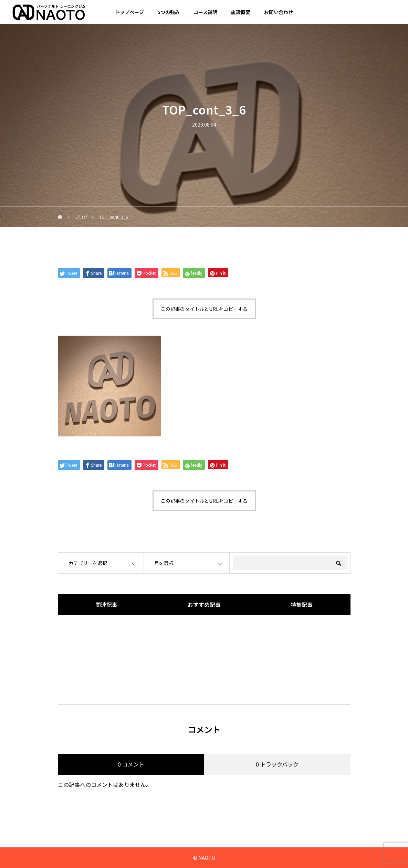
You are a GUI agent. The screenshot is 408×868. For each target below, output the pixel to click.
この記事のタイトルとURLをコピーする (204, 309)
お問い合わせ (279, 12)
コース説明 (205, 12)
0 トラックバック (277, 764)
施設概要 (241, 12)
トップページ (129, 12)
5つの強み (169, 12)
